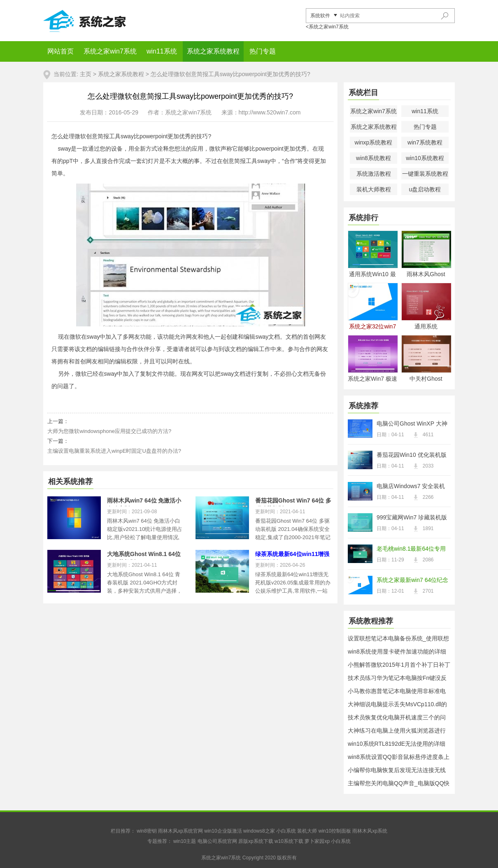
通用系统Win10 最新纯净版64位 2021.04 (372, 275)
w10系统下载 (289, 841)
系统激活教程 (374, 174)
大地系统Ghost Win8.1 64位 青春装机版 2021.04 (144, 555)
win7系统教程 (425, 142)
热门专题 (263, 51)
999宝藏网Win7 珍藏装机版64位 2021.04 (412, 518)
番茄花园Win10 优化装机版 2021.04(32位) (412, 456)
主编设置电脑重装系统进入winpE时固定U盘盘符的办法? (114, 451)
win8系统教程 (373, 158)
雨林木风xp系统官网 (180, 831)
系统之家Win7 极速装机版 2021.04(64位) (372, 379)
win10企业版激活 (223, 831)
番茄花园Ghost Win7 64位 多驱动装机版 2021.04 (293, 502)
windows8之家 (259, 831)
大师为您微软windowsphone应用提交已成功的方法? (109, 431)
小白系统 (286, 831)
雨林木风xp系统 (370, 831)
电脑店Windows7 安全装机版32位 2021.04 (411, 487)
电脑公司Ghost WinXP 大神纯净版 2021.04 (412, 424)
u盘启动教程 (425, 189)
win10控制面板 (335, 831)
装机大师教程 (374, 189)
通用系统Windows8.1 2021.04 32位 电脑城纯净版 (426, 327)
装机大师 (307, 831)
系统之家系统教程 (213, 51)
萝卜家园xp (317, 841)
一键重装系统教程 (425, 174)
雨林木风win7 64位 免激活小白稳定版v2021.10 (144, 502)
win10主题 (185, 841)
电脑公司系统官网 (217, 841)
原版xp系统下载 (256, 841)
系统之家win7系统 (110, 51)
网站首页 (61, 51)
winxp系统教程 (374, 142)
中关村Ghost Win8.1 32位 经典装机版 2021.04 (426, 379)
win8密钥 (147, 831)
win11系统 (162, 51)
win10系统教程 (425, 158)
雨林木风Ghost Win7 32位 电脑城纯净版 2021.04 (426, 275)
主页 (86, 74)
